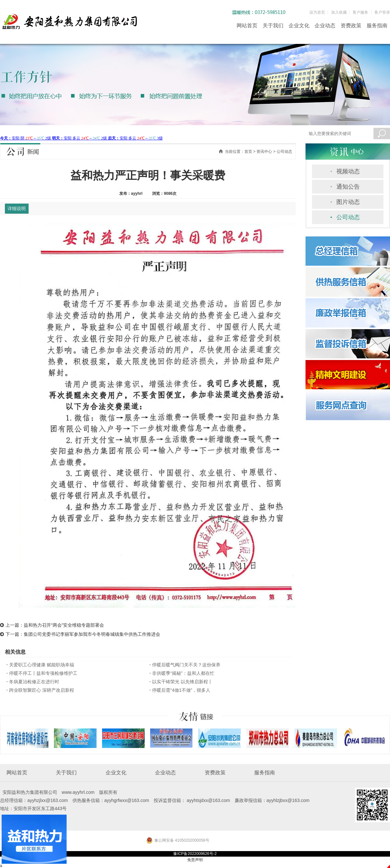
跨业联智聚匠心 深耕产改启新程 (42, 690)
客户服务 (360, 12)
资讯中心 (264, 152)
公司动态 (348, 217)
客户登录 (382, 12)
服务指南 (377, 26)
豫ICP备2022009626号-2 (195, 854)
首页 (248, 152)
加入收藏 (339, 12)
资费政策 (351, 26)
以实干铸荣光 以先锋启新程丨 (182, 682)
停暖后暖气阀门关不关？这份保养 (186, 665)
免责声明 (195, 860)
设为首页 (317, 12)
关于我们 (273, 26)
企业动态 (325, 26)
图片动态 (348, 202)
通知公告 (348, 187)
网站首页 (247, 26)
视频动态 (348, 171)
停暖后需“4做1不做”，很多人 (181, 690)
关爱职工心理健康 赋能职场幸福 (42, 665)
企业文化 (299, 26)
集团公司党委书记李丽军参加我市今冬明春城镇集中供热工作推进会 (92, 634)
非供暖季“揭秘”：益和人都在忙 (183, 673)
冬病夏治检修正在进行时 (34, 682)
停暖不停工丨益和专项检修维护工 (43, 673)
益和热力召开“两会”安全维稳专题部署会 (64, 625)
